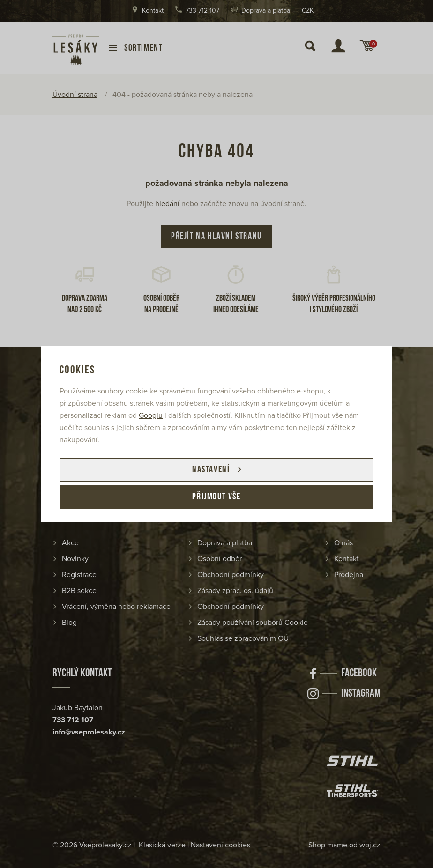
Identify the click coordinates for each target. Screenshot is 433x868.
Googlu (151, 415)
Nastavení (211, 470)
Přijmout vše (216, 497)
